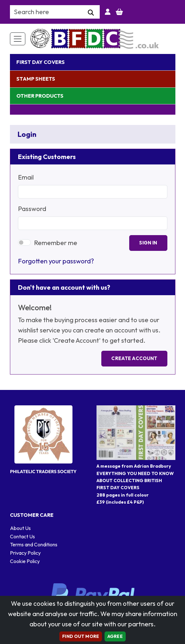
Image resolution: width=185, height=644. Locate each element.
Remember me (56, 243)
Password (32, 209)
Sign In (148, 243)
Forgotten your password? (56, 261)
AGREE (115, 636)
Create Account (134, 358)
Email (26, 177)
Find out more (81, 636)
